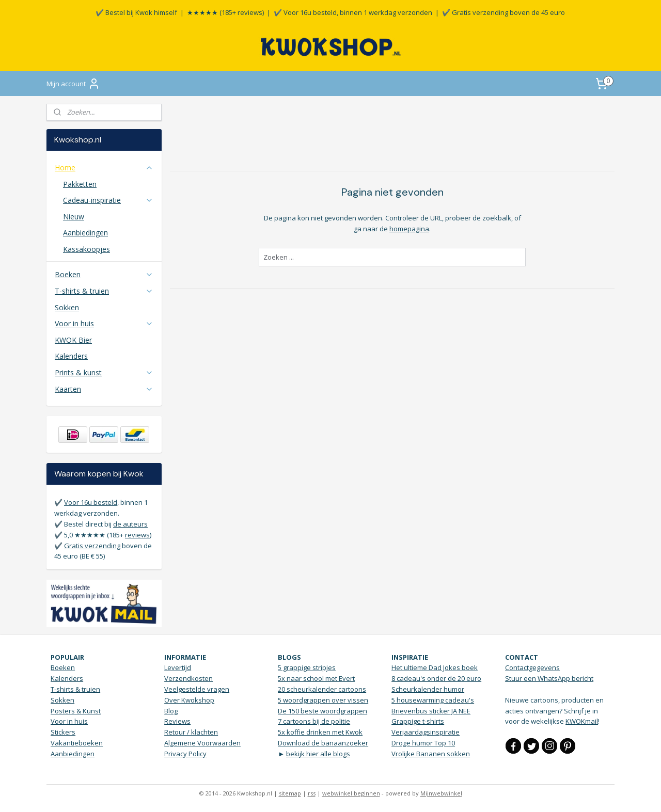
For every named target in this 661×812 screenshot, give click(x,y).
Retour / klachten (191, 732)
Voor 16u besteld (91, 502)
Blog (171, 711)
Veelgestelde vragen (197, 689)
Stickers (63, 732)
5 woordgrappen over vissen (323, 700)
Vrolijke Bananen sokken (431, 754)
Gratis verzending (92, 546)
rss (312, 793)
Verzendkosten (188, 678)
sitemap (290, 793)
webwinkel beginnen (351, 793)
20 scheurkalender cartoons (322, 689)
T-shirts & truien (104, 291)
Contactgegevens (532, 667)
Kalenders (71, 356)
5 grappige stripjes (307, 667)
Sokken (67, 307)
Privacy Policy (185, 754)
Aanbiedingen (85, 233)
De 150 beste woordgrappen (322, 711)
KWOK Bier (73, 340)
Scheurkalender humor (428, 689)
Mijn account (73, 84)
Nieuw (74, 217)
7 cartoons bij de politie (314, 721)
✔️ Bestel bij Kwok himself (136, 12)
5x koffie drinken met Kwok (320, 732)
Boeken (104, 274)
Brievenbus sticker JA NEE (431, 711)
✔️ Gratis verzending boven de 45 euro (503, 12)
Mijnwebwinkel (441, 793)
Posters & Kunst (76, 711)
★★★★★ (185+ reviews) (225, 12)
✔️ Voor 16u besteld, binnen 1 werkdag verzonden (353, 12)
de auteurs (130, 524)
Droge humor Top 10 (423, 743)
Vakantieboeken (77, 743)
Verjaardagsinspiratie (426, 732)
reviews (137, 535)
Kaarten (104, 389)
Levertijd (178, 667)
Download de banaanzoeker (323, 743)
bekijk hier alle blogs (318, 754)
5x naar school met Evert (316, 678)
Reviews (177, 721)
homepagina (409, 229)
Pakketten (80, 184)
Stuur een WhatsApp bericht (549, 678)
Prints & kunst (104, 372)
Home (104, 168)
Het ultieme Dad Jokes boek (435, 667)
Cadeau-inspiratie (108, 200)
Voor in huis (104, 323)
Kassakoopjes (86, 249)
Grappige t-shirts (418, 721)
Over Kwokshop (189, 700)
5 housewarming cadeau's (433, 700)
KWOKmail (582, 721)
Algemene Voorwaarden (202, 743)
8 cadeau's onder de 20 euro (436, 678)
